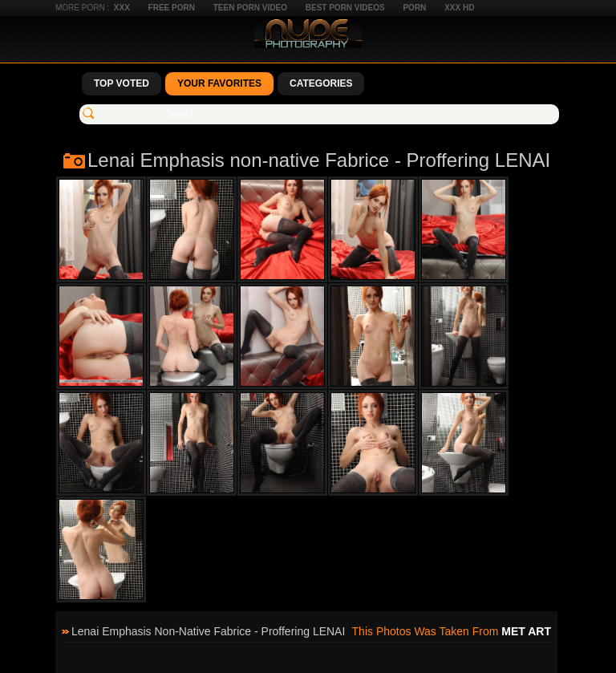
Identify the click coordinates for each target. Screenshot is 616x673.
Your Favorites (219, 83)
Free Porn (172, 8)
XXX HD (459, 8)
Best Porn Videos (345, 8)
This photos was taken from (452, 631)
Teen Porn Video (250, 8)
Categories (321, 83)
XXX (122, 8)
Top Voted (122, 83)
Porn (414, 8)
